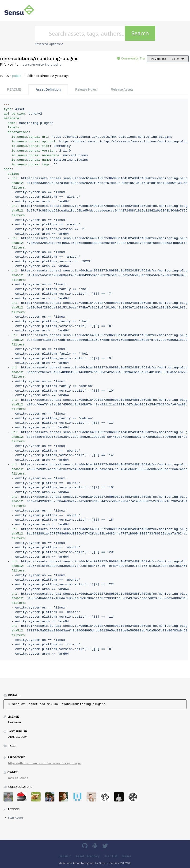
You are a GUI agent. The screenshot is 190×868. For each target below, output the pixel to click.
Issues (127, 856)
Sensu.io (65, 856)
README (14, 89)
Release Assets (122, 89)
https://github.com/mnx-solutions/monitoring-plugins (45, 763)
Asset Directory (88, 856)
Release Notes (86, 89)
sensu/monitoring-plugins (42, 65)
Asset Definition (48, 89)
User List (111, 856)
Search (140, 33)
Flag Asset (16, 818)
